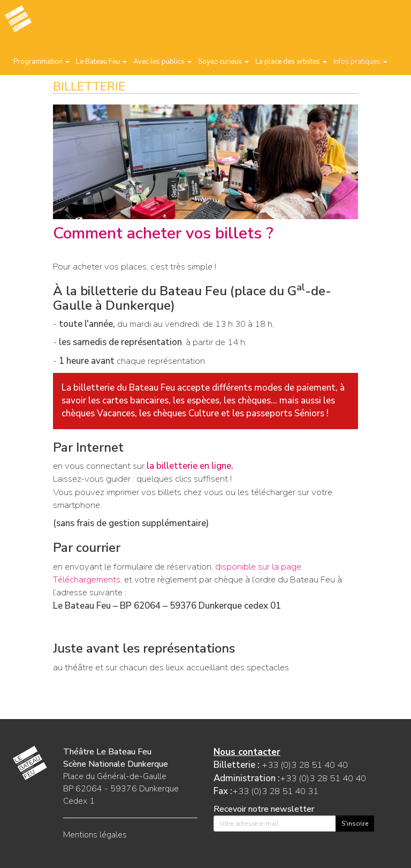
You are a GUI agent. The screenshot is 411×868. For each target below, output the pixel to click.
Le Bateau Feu (101, 62)
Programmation (41, 62)
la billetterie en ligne (189, 466)
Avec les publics (162, 62)
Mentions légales (95, 835)
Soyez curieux (223, 62)
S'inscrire (355, 824)
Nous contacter (247, 752)
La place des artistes (291, 62)
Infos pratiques (360, 62)
